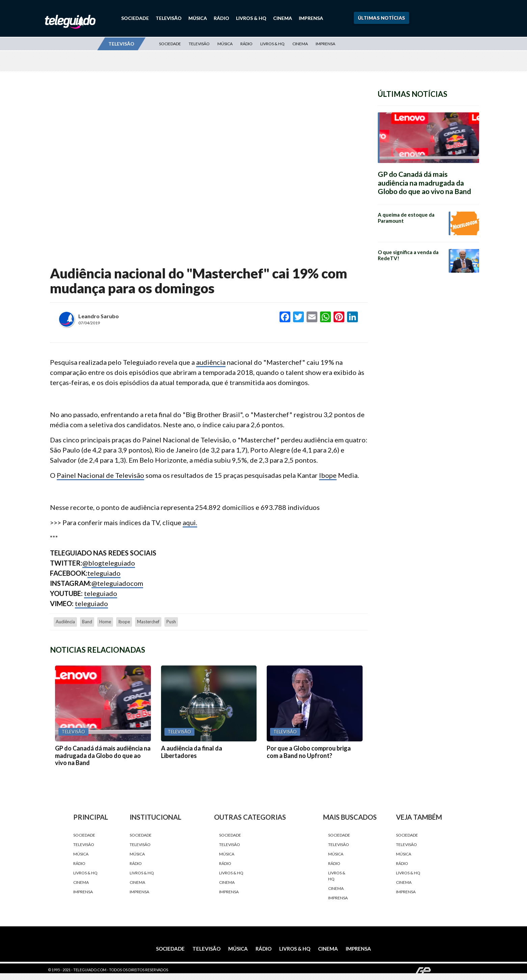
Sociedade (135, 18)
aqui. (190, 522)
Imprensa (311, 18)
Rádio (221, 18)
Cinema (283, 18)
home (105, 622)
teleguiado (104, 573)
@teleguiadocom (117, 583)
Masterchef (148, 622)
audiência (211, 362)
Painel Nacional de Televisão (100, 475)
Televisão (169, 18)
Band (87, 622)
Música (198, 18)
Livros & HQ (251, 18)
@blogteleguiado (109, 563)
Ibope (328, 475)
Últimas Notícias (381, 18)
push (171, 622)
